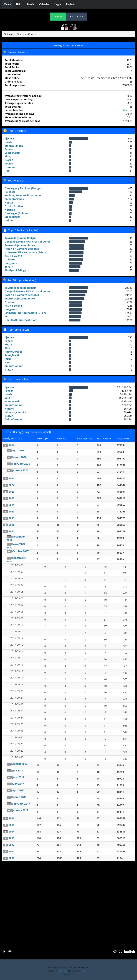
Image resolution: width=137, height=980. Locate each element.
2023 (12, 492)
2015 (12, 825)
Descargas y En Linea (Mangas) (24, 188)
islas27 (9, 160)
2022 (12, 498)
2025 (12, 478)
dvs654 (9, 164)
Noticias (10, 210)
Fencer (9, 149)
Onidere (10, 259)
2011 (12, 851)
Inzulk (8, 142)
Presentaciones (14, 199)
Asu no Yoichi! (13, 256)
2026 (12, 445)
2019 (12, 518)
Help (19, 4)
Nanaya (9, 409)
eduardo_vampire (16, 412)
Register (71, 4)
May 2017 (18, 784)
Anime (9, 220)
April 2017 (18, 790)
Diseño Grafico (14, 206)
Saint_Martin (13, 153)
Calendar (44, 4)
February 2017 (21, 804)
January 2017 (20, 810)
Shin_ (8, 156)
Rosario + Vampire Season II (22, 249)
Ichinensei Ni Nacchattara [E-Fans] (26, 252)
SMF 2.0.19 (53, 967)
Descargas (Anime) (16, 213)
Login (58, 4)
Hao (7, 171)
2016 (12, 818)
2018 (12, 525)
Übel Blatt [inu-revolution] (21, 320)
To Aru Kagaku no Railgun (21, 238)
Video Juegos (12, 217)
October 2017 (21, 551)
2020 (12, 511)
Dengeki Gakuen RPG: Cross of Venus (27, 242)
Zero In (9, 267)
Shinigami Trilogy (15, 270)
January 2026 (20, 470)
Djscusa (63, 971)
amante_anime (14, 146)
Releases (10, 192)
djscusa (9, 138)
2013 (12, 838)
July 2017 (18, 770)
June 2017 (18, 777)
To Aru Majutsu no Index (20, 245)
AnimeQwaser (13, 352)
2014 (12, 832)
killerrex (128, 110)
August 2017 (20, 764)
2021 (12, 505)
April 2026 (18, 450)
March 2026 (19, 457)
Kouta (8, 344)
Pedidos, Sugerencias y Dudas (23, 195)
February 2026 (21, 464)
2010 (12, 858)
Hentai (9, 203)
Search (30, 4)
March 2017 (19, 797)
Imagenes (11, 263)
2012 (12, 845)
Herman (10, 167)
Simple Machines (81, 967)
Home (7, 4)
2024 (12, 485)
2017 (12, 531)
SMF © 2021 (66, 967)
